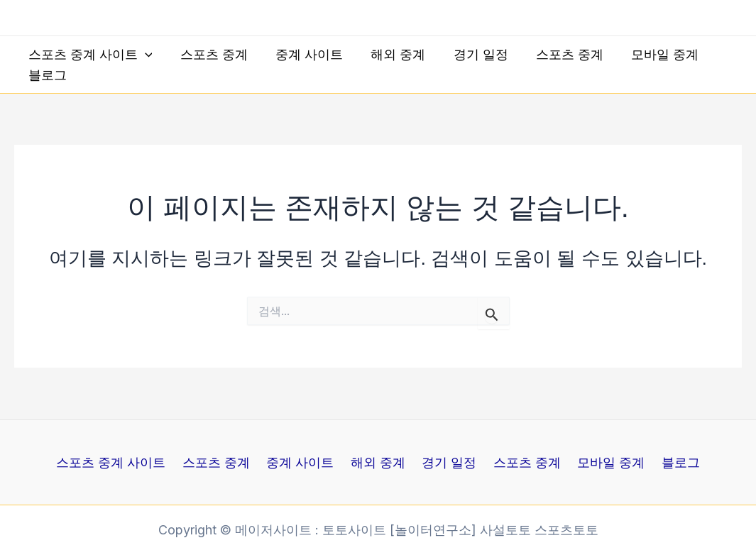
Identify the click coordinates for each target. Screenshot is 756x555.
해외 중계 (390, 54)
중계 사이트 (303, 54)
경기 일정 (470, 54)
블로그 (46, 75)
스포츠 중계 (210, 54)
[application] (144, 55)
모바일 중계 (650, 54)
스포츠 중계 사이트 (89, 55)
